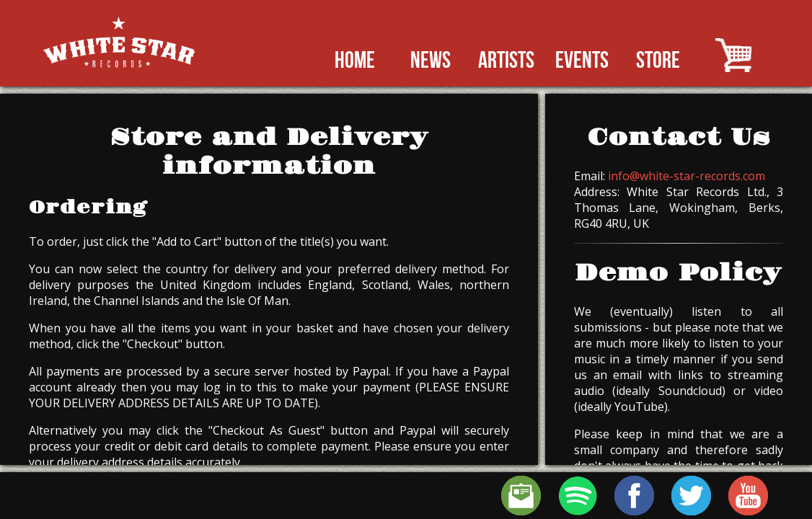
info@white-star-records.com (687, 176)
